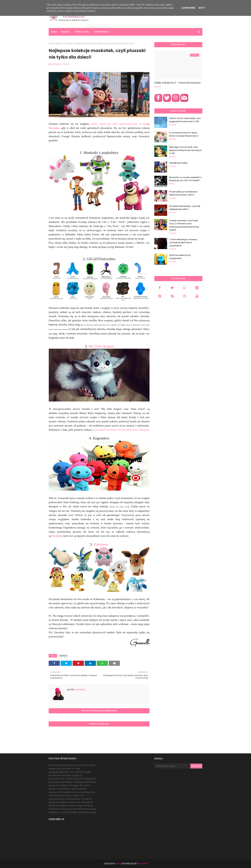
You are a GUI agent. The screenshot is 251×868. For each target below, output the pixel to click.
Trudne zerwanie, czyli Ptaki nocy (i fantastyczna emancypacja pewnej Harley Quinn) (184, 225)
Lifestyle (69, 43)
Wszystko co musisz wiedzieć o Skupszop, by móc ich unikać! (185, 179)
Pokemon (101, 544)
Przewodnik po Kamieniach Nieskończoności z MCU (183, 193)
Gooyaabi (142, 864)
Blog (118, 864)
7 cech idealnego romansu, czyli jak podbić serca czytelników (183, 243)
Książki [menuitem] (65, 32)
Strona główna (56, 43)
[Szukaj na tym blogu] (172, 766)
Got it (202, 8)
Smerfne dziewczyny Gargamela (180, 257)
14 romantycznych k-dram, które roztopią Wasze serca (184, 134)
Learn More (188, 8)
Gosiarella (56, 64)
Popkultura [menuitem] (82, 32)
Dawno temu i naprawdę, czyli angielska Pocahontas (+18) (185, 120)
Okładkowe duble (178, 163)
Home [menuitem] (54, 32)
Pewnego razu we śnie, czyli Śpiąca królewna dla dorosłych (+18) (185, 150)
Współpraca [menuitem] (102, 32)
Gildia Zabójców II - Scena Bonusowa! (178, 83)
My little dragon (101, 346)
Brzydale (57, 536)
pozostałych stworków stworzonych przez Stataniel (121, 430)
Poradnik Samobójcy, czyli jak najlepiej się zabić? (185, 208)
